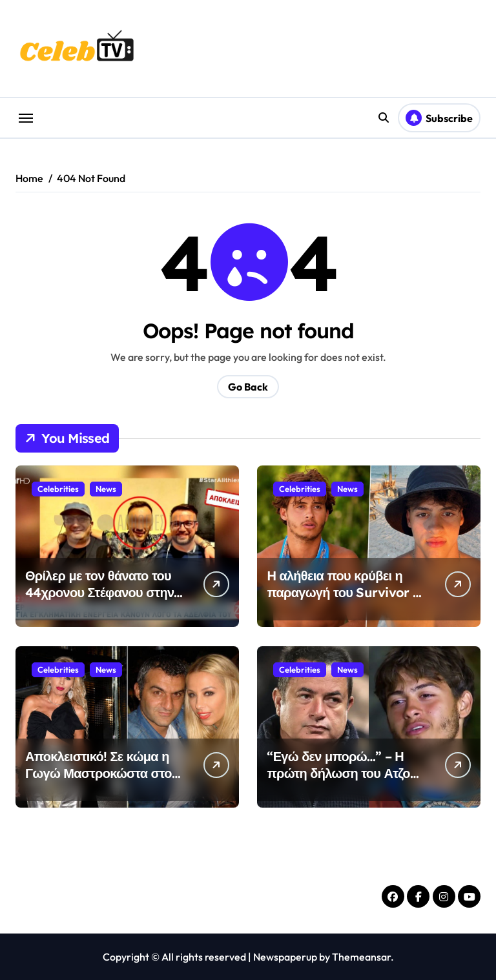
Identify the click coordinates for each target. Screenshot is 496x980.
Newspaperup (285, 957)
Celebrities (58, 489)
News (106, 489)
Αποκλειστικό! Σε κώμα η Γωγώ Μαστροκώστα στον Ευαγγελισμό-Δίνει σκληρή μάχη (103, 781)
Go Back (248, 387)
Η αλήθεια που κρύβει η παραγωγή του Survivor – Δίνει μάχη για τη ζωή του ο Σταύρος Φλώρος (345, 601)
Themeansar (361, 957)
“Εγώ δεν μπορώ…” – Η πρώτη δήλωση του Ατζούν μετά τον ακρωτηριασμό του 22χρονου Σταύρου (345, 781)
